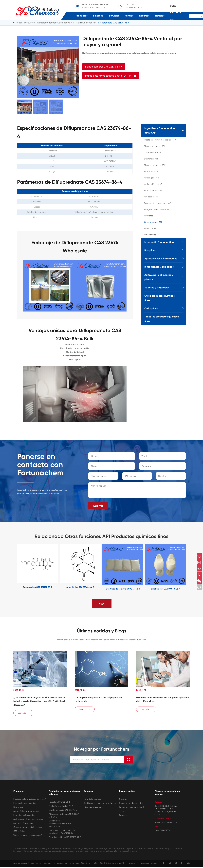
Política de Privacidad (149, 864)
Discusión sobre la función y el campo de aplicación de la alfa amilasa (163, 699)
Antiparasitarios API (153, 190)
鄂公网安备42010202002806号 (111, 864)
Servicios (114, 16)
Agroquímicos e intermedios (161, 259)
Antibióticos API (151, 171)
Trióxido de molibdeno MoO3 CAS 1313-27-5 (64, 816)
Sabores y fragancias (157, 288)
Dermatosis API (151, 159)
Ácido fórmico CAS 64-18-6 (61, 807)
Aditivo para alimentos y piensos (159, 277)
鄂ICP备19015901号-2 (89, 864)
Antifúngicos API (151, 178)
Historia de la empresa (94, 808)
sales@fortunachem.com (166, 823)
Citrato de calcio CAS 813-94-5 (63, 811)
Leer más (23, 714)
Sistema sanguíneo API (154, 146)
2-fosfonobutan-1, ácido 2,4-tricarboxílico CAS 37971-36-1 (62, 833)
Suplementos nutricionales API (158, 203)
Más (101, 603)
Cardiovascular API (153, 152)
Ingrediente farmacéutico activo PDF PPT (111, 76)
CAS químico (152, 308)
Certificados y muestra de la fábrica (100, 804)
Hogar (19, 23)
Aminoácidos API (152, 235)
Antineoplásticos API (153, 184)
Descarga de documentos (131, 804)
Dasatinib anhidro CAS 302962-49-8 (65, 838)
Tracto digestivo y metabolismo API (160, 140)
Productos (82, 16)
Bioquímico (151, 250)
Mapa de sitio (134, 864)
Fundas (129, 16)
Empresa (98, 16)
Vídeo (122, 812)
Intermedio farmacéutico (159, 242)
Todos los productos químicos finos (162, 319)
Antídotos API (150, 216)
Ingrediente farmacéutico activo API (55, 23)
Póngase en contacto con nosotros (177, 16)
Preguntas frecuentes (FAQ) (131, 808)
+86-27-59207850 (162, 831)
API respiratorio (151, 197)
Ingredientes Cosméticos (159, 267)
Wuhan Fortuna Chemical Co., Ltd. (43, 864)
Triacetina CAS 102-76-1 (59, 803)
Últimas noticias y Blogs (101, 630)
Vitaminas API (150, 228)
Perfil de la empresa (93, 800)
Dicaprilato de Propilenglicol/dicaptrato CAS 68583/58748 (62, 825)
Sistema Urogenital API (154, 165)
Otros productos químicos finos (159, 298)
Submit (98, 505)
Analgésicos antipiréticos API (157, 209)
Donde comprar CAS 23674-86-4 (104, 67)
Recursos (144, 16)
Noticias (160, 16)
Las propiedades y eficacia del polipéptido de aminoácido (98, 699)
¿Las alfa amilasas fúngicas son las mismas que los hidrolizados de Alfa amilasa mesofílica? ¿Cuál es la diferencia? (40, 701)
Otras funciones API (153, 222)
